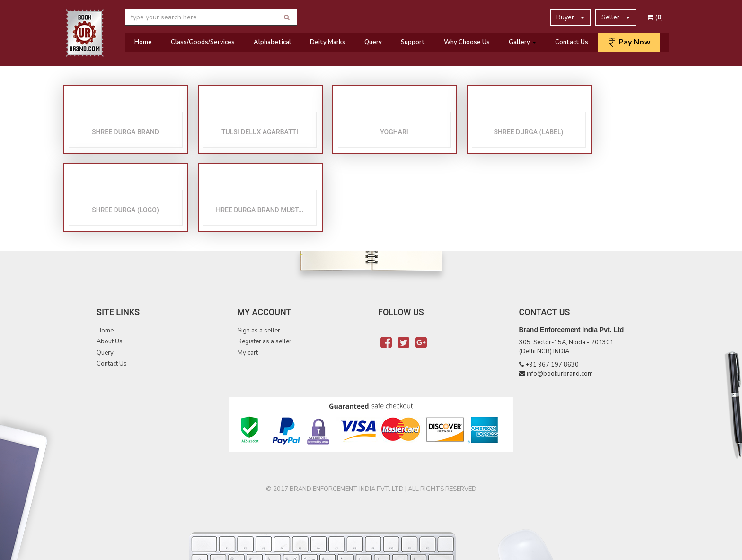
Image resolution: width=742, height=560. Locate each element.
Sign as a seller (259, 331)
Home (143, 42)
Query (373, 42)
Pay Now (629, 42)
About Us (110, 341)
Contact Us (572, 42)
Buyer (570, 17)
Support (413, 42)
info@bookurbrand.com (560, 374)
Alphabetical (272, 42)
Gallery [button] (522, 42)
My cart (248, 353)
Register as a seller (265, 341)
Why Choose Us (467, 42)
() (655, 17)
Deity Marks (328, 42)
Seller (616, 17)
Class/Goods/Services (203, 42)
